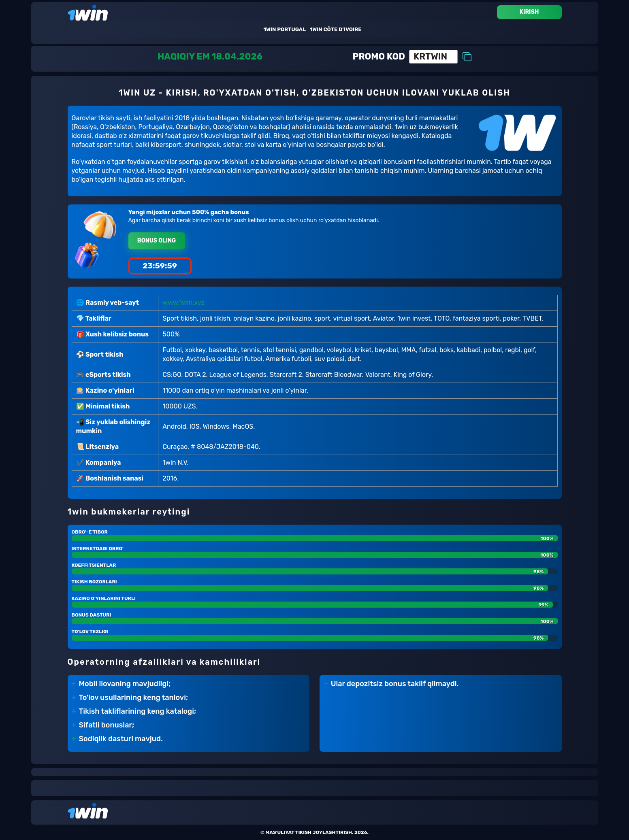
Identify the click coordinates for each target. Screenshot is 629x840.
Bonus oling (157, 241)
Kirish (529, 12)
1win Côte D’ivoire (336, 29)
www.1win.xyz (183, 303)
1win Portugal (285, 29)
